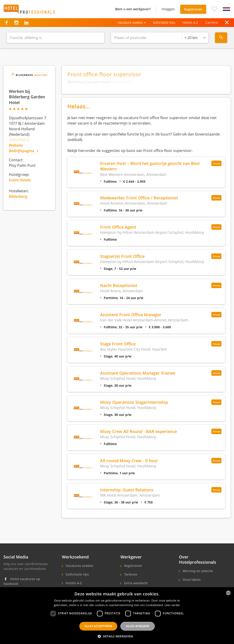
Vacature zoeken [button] (130, 22)
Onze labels (191, 580)
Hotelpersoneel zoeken (142, 592)
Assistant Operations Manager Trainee (138, 373)
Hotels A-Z (190, 22)
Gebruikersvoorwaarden (160, 630)
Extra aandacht (136, 583)
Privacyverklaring (95, 630)
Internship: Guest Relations (127, 490)
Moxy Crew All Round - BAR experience (138, 431)
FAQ (68, 630)
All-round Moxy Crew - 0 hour (129, 460)
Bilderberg (18, 196)
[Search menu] (221, 38)
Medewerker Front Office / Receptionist (139, 198)
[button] (214, 9)
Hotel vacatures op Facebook (22, 581)
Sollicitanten (75, 592)
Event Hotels (20, 180)
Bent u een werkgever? (133, 9)
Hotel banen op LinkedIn (26, 605)
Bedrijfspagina (24, 151)
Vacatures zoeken (79, 566)
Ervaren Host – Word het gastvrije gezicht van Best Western (150, 166)
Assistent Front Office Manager (131, 314)
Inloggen (168, 9)
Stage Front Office (118, 344)
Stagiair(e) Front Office (122, 256)
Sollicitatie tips (164, 22)
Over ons (189, 588)
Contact (188, 597)
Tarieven (130, 574)
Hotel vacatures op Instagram (22, 594)
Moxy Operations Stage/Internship (134, 402)
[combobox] (195, 38)
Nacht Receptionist (119, 285)
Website (16, 145)
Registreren (193, 9)
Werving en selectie (197, 571)
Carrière (212, 22)
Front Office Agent (118, 227)
